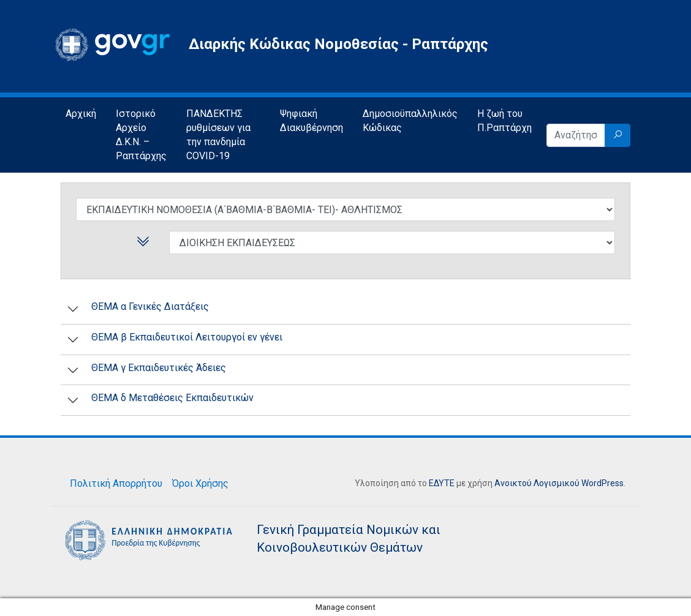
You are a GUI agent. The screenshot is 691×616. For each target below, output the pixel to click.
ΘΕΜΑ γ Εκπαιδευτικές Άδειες (159, 368)
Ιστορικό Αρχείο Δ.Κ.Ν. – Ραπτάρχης (141, 135)
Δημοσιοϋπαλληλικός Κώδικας (410, 121)
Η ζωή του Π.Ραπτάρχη (504, 121)
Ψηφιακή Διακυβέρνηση (312, 121)
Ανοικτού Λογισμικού (537, 483)
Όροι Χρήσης (200, 483)
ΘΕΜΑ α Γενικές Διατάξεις (150, 306)
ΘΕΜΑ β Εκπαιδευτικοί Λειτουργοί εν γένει (187, 337)
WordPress (602, 483)
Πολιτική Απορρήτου (116, 483)
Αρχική (81, 114)
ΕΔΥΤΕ (442, 483)
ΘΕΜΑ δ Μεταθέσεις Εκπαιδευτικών (172, 398)
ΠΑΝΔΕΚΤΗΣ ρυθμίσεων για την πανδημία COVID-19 (218, 135)
